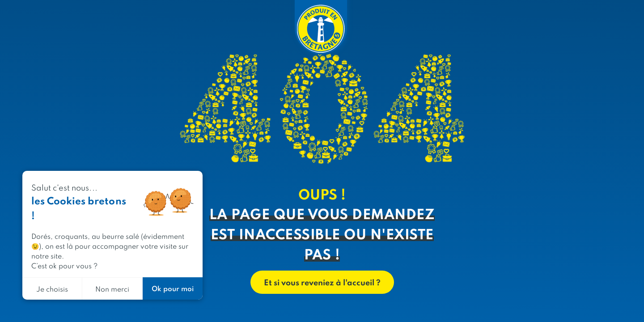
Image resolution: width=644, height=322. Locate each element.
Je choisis (52, 289)
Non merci (112, 289)
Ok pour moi (173, 288)
